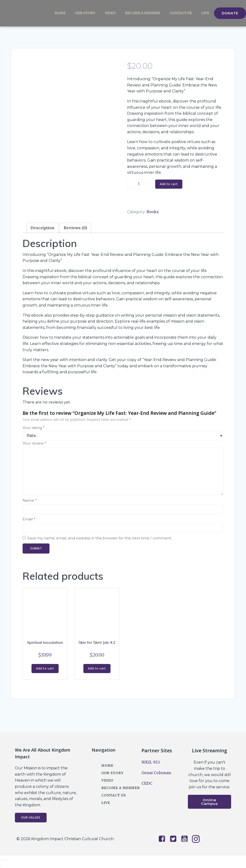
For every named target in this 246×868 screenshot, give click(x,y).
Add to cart (169, 184)
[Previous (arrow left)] (0, 866)
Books (153, 212)
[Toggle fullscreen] (2, 860)
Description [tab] (43, 228)
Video (110, 13)
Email (29, 519)
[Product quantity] (141, 184)
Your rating (34, 428)
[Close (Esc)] (6, 860)
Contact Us (181, 13)
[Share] (4, 860)
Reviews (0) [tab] (75, 228)
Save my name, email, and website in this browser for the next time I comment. (100, 538)
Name (30, 500)
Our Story (85, 13)
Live (205, 13)
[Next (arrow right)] (2, 866)
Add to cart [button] (45, 668)
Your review (34, 443)
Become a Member (143, 13)
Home (60, 13)
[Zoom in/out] (0, 860)
